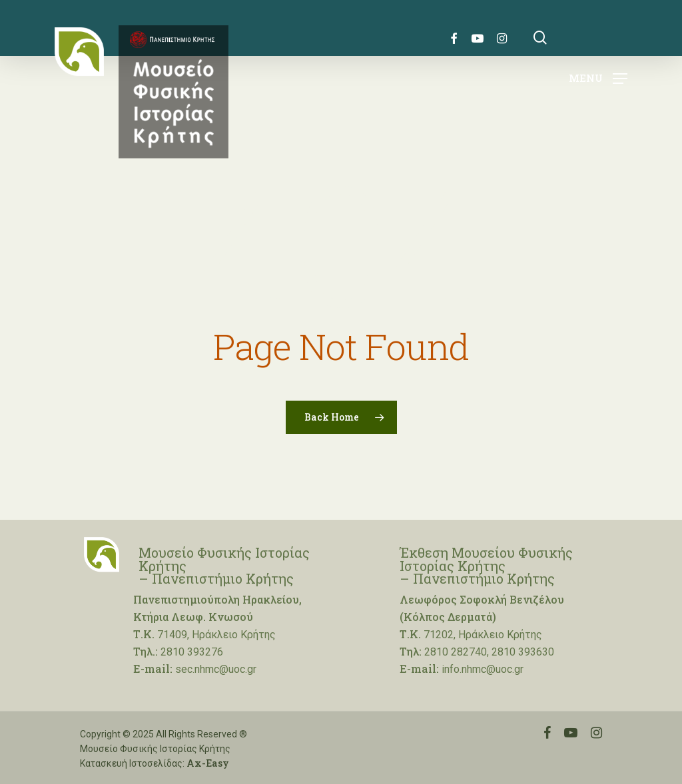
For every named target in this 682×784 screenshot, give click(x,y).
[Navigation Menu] (598, 78)
